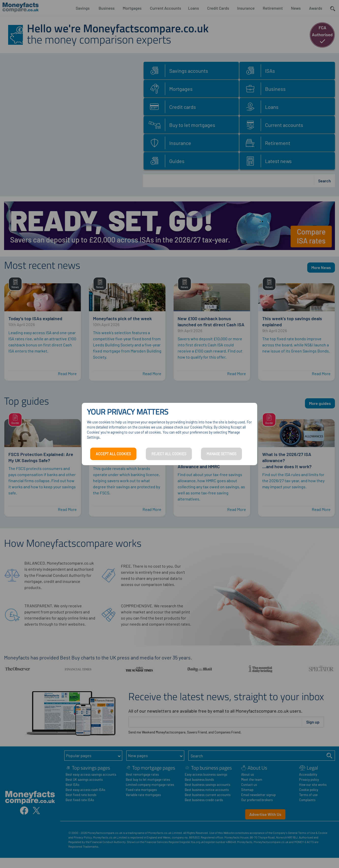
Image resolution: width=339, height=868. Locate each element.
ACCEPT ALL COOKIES (113, 454)
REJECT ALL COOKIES (169, 454)
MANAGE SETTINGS (221, 454)
